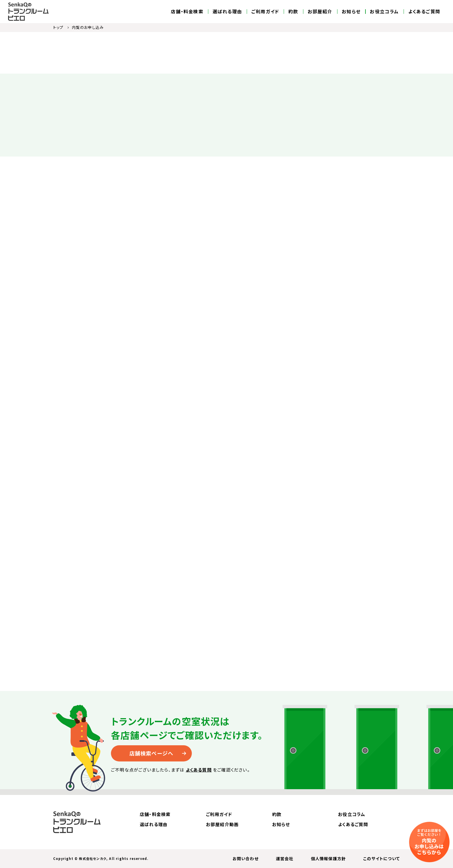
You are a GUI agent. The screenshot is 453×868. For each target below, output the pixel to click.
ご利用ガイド (265, 12)
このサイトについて (381, 858)
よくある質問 (199, 770)
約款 (293, 12)
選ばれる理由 (227, 12)
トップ (58, 27)
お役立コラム (384, 12)
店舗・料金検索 (187, 12)
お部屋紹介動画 (222, 824)
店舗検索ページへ (152, 753)
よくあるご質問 (424, 12)
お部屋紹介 (320, 12)
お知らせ (351, 12)
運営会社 (285, 858)
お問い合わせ (246, 858)
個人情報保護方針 (328, 858)
